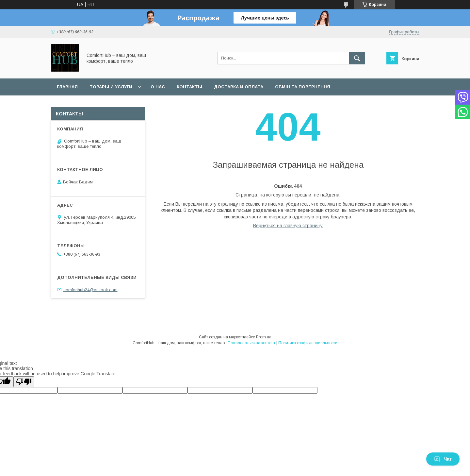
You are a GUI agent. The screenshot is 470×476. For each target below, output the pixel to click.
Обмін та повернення (303, 87)
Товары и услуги (111, 87)
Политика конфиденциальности (308, 343)
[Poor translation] (24, 382)
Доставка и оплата (239, 87)
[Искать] (357, 58)
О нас (158, 87)
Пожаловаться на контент (251, 343)
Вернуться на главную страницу (288, 226)
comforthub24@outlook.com (90, 289)
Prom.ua (264, 337)
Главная (67, 87)
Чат (443, 459)
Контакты (189, 87)
